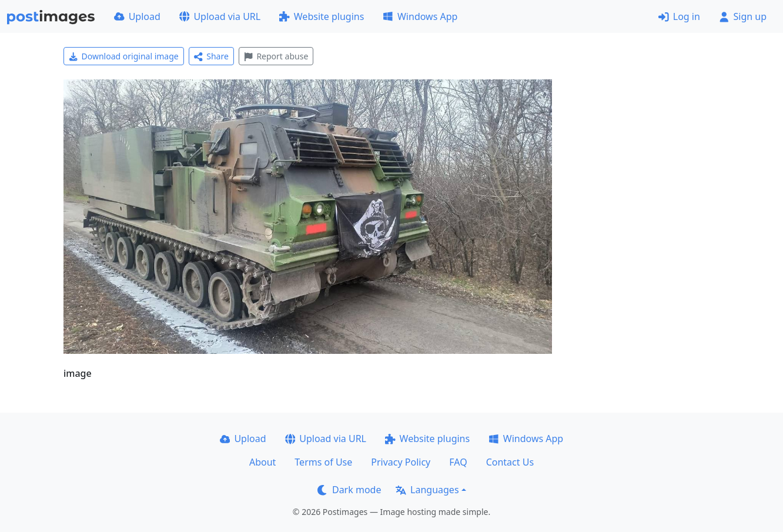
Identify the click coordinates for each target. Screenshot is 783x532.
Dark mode (349, 490)
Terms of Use (323, 462)
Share (211, 56)
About (262, 462)
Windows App (420, 16)
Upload (137, 16)
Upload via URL (220, 16)
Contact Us (510, 462)
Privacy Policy (401, 462)
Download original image (124, 56)
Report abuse (276, 56)
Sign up (743, 16)
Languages (427, 490)
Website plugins (322, 16)
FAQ (458, 462)
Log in (679, 16)
